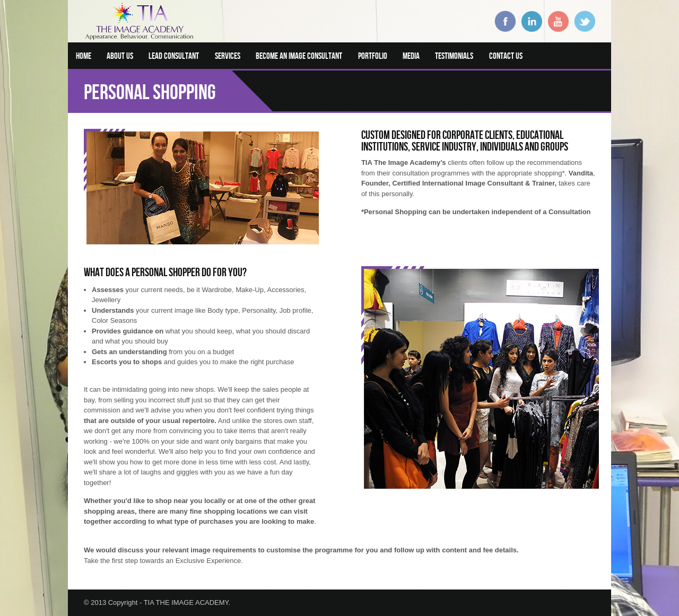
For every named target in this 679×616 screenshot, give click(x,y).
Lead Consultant (174, 56)
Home (84, 56)
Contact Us (506, 56)
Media (411, 56)
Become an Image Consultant (299, 56)
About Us (120, 56)
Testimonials (454, 56)
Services (228, 56)
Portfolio (373, 56)
